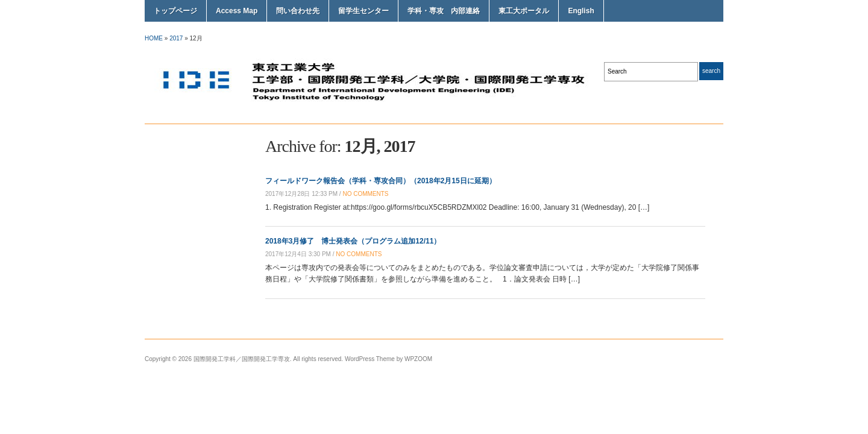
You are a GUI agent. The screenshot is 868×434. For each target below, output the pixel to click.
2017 (176, 38)
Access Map (237, 11)
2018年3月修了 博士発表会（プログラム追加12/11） (353, 241)
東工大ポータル (524, 11)
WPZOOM (418, 359)
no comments (365, 194)
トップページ (175, 11)
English (581, 11)
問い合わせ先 (298, 11)
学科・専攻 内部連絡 (444, 11)
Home (154, 38)
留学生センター (363, 11)
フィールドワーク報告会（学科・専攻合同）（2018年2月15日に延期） (381, 181)
